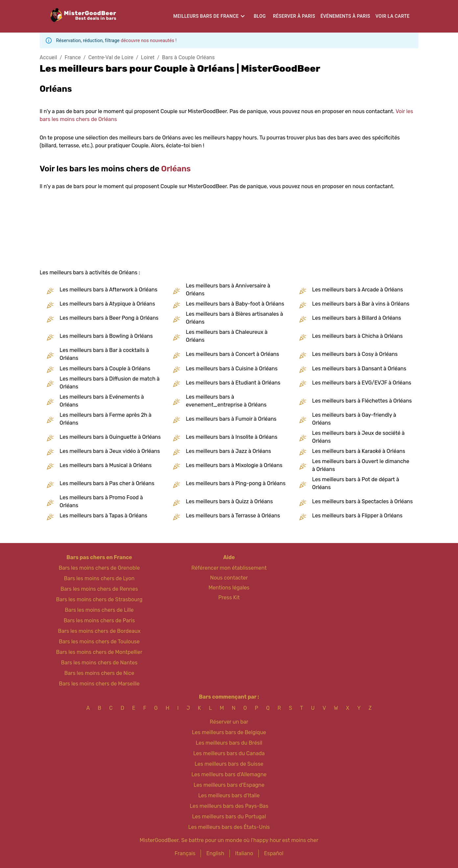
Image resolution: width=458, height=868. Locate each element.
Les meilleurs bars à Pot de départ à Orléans (356, 483)
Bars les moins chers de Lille (99, 610)
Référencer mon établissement (229, 568)
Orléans (176, 169)
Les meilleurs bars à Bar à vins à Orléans (361, 304)
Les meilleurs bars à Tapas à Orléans (103, 516)
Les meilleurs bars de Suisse (229, 764)
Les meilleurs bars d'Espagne (229, 785)
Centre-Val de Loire (111, 57)
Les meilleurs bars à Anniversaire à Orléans (228, 290)
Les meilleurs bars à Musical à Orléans (106, 465)
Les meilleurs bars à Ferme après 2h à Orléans (105, 419)
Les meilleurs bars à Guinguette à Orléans (110, 437)
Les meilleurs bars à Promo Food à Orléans (101, 501)
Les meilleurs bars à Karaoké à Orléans (359, 451)
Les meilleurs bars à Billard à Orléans (356, 318)
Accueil (48, 57)
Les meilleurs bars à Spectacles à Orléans (362, 501)
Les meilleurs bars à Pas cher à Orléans (107, 483)
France (73, 57)
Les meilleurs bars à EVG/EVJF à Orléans (362, 383)
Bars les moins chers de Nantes (99, 663)
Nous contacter (229, 578)
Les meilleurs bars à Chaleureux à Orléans (227, 336)
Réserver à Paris (294, 16)
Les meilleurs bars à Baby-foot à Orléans (235, 304)
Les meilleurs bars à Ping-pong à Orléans (236, 483)
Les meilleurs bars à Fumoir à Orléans (231, 419)
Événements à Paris (345, 16)
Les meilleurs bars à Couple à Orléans (105, 369)
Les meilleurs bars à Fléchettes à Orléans (362, 401)
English (215, 853)
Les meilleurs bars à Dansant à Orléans (359, 369)
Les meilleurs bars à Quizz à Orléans (229, 501)
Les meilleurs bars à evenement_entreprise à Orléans (226, 401)
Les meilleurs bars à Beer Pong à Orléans (109, 318)
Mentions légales (229, 588)
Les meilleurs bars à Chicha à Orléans (357, 336)
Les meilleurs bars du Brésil (229, 743)
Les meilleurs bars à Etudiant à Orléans (233, 383)
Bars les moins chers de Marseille (99, 684)
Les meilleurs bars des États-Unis (229, 827)
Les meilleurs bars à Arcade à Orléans (357, 290)
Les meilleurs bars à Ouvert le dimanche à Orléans (361, 465)
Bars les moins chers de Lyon (99, 578)
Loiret (148, 57)
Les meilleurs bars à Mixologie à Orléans (234, 465)
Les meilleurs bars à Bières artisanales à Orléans (234, 318)
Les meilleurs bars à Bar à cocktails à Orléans (104, 354)
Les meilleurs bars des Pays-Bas (229, 806)
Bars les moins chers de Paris (99, 620)
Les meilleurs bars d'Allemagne (229, 774)
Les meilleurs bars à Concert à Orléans (232, 354)
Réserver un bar (229, 722)
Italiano (244, 853)
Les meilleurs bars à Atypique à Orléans (107, 304)
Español (274, 853)
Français (185, 853)
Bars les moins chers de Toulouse (99, 642)
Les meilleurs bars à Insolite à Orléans (231, 437)
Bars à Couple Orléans (188, 57)
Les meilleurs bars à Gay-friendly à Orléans (354, 419)
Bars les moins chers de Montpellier (99, 652)
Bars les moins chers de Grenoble (99, 568)
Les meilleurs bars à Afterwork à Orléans (108, 290)
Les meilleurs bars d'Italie (229, 795)
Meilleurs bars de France (206, 16)
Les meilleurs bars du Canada (229, 753)
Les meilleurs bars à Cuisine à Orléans (232, 369)
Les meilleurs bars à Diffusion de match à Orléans (109, 383)
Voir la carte (393, 16)
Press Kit (229, 597)
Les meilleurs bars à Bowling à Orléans (106, 336)
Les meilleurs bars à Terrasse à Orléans (233, 516)
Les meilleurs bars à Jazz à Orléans (228, 451)
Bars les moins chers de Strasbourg (99, 599)
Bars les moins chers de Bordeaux (99, 631)
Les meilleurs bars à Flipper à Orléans (357, 516)
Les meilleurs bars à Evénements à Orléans (102, 401)
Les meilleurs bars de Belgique (229, 732)
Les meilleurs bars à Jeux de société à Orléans (358, 437)
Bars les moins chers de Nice (99, 673)
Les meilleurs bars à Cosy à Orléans (355, 354)
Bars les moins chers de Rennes (99, 589)
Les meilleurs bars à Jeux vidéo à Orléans (110, 451)
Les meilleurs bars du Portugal (229, 817)
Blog (260, 16)
